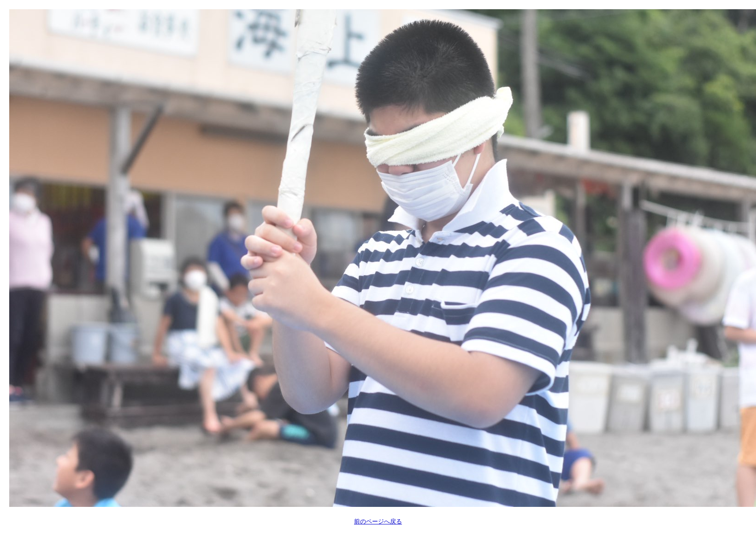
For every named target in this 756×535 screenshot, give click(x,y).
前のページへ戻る (378, 521)
